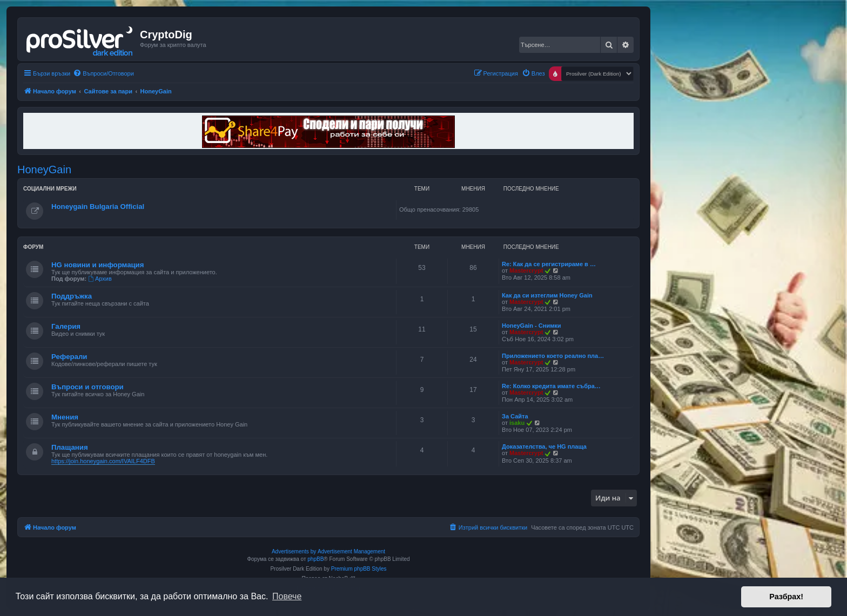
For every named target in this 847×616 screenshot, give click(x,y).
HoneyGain (44, 170)
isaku (517, 423)
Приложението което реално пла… (553, 356)
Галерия (66, 326)
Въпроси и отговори (88, 387)
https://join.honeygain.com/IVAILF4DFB (103, 461)
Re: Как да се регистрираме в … (549, 264)
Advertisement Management (351, 551)
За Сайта (515, 416)
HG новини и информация (98, 265)
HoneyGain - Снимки (532, 326)
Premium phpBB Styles (359, 569)
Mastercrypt (526, 270)
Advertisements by (294, 551)
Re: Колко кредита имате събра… (551, 386)
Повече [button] (287, 596)
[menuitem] (103, 73)
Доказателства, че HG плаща (544, 446)
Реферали (69, 357)
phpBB (315, 559)
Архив (100, 279)
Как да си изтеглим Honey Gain (547, 295)
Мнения (65, 417)
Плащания (70, 447)
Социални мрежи (50, 189)
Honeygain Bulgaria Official (98, 207)
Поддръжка (72, 296)
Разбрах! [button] (786, 597)
